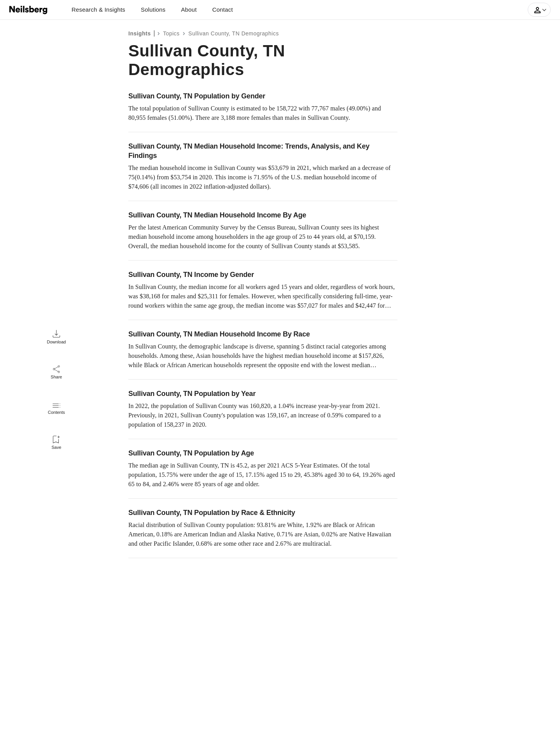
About (189, 10)
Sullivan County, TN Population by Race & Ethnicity (212, 513)
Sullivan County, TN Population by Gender (197, 96)
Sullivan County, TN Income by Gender (191, 275)
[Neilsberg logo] (29, 9)
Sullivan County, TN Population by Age (191, 453)
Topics (171, 33)
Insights (140, 33)
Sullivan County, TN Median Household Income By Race (219, 334)
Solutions (153, 10)
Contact (223, 10)
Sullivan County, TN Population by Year (192, 394)
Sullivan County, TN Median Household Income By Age (217, 215)
